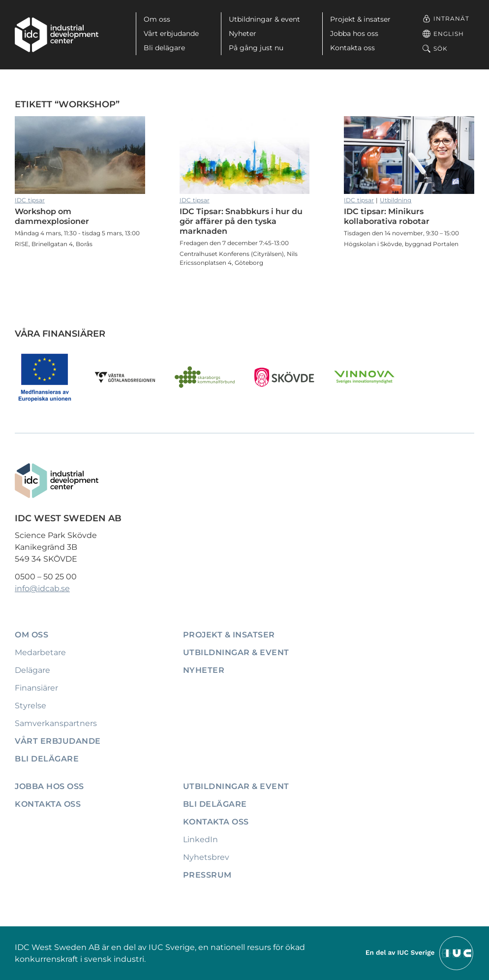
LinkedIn (200, 839)
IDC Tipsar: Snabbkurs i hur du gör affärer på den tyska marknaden (245, 155)
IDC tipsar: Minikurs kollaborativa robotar (409, 155)
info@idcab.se (42, 588)
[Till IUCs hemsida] (420, 953)
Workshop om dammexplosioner (80, 155)
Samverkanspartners (56, 723)
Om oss (157, 19)
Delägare (32, 670)
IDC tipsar (30, 200)
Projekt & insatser (360, 19)
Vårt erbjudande (171, 33)
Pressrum (207, 875)
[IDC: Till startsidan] (57, 35)
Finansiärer (36, 688)
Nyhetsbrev (206, 857)
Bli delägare (164, 48)
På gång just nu (256, 48)
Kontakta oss (352, 48)
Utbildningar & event (264, 19)
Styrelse (31, 706)
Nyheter (243, 33)
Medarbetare (40, 652)
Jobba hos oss (354, 33)
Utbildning (396, 200)
